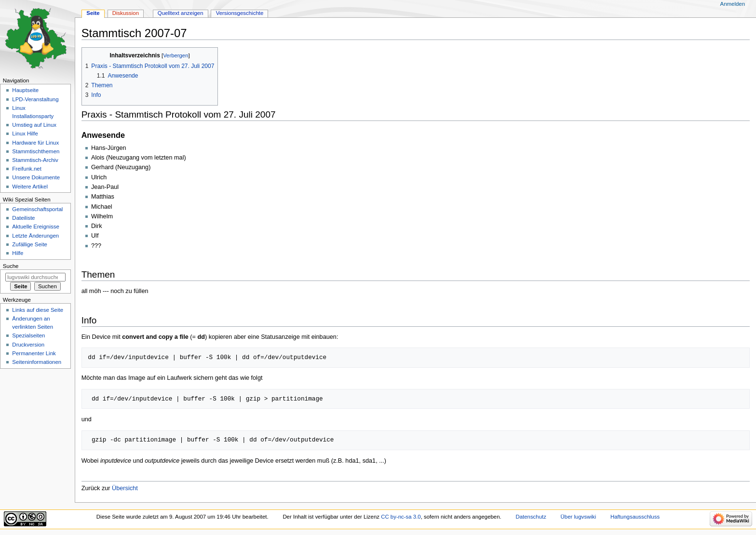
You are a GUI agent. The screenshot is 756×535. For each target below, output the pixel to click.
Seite (93, 13)
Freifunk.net (27, 169)
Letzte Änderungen (35, 236)
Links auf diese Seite (38, 310)
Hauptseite (25, 90)
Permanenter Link (34, 353)
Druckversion (28, 345)
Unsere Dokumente (36, 177)
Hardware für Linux (35, 143)
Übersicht (125, 488)
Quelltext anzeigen (181, 13)
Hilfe (18, 253)
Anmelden (733, 4)
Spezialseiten (28, 335)
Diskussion (126, 13)
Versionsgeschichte (240, 13)
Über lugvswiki (579, 517)
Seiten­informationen (37, 362)
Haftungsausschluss (635, 517)
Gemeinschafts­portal (37, 209)
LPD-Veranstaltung (35, 99)
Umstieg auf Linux (34, 125)
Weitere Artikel (30, 187)
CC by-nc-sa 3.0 (401, 517)
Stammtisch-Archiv (35, 160)
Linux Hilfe (25, 134)
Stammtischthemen (36, 151)
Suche (11, 266)
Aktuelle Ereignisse (35, 227)
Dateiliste (23, 218)
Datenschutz (531, 517)
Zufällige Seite (30, 244)
